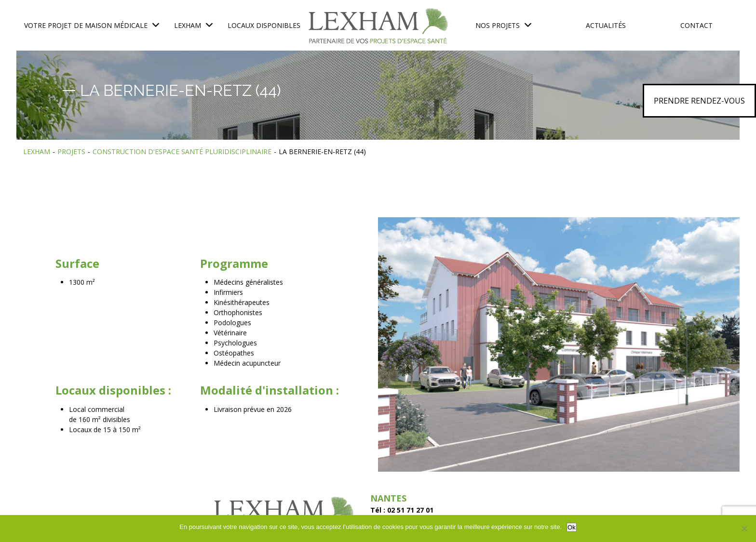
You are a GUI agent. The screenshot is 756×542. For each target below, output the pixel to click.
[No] (744, 529)
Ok (572, 527)
